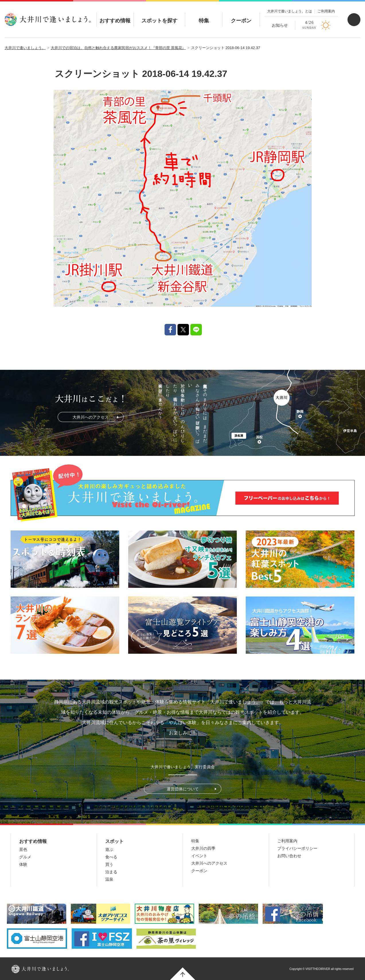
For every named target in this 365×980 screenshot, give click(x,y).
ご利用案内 (326, 11)
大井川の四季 (203, 848)
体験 (23, 864)
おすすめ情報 (115, 16)
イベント (199, 856)
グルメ (25, 857)
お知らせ (280, 25)
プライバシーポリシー (297, 848)
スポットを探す (159, 16)
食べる (111, 857)
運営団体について (183, 789)
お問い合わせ (289, 856)
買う (109, 864)
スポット (114, 841)
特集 (204, 16)
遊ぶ (109, 849)
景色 (23, 849)
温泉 (109, 879)
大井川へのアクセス (91, 417)
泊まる (111, 872)
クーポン (241, 16)
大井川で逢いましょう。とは (290, 11)
